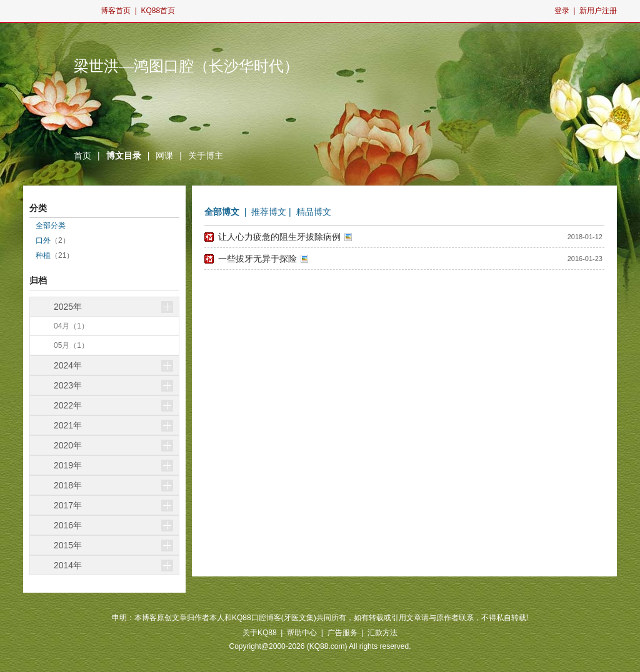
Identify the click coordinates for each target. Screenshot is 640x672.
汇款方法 (382, 633)
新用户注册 (598, 11)
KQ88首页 (158, 11)
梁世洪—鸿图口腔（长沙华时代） (186, 66)
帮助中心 (302, 633)
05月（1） (71, 345)
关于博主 (206, 156)
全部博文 (222, 212)
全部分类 (51, 225)
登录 (562, 11)
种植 (43, 255)
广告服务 (342, 633)
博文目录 (124, 156)
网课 (164, 156)
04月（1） (71, 326)
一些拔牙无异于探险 (257, 259)
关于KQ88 (260, 633)
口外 (43, 240)
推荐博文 (269, 212)
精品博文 (314, 212)
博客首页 (116, 11)
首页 (82, 156)
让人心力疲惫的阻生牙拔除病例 (279, 237)
